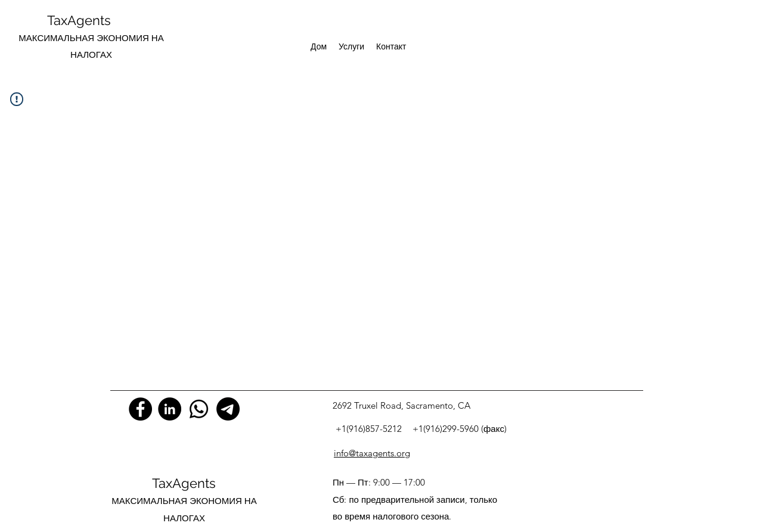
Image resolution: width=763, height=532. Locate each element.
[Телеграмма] (228, 409)
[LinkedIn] (170, 409)
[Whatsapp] (199, 409)
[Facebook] (140, 409)
